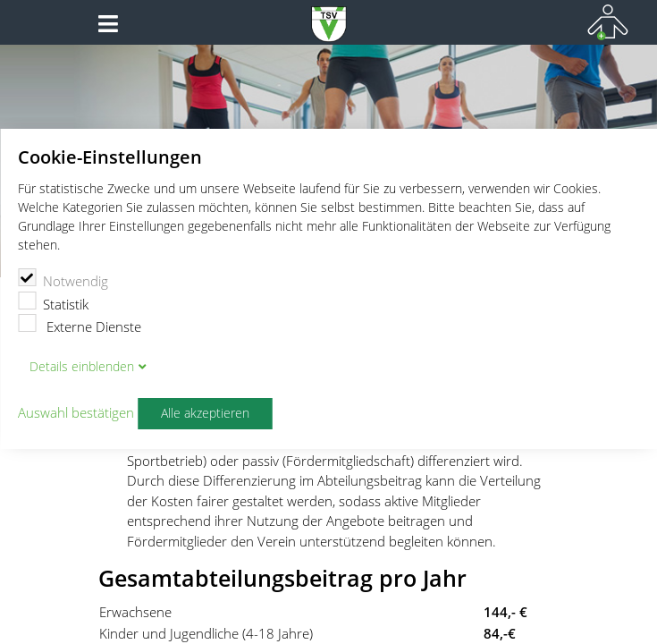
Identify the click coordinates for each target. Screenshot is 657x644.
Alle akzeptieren (205, 413)
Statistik (53, 302)
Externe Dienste (80, 325)
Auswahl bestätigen (76, 413)
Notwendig (63, 279)
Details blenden (82, 367)
